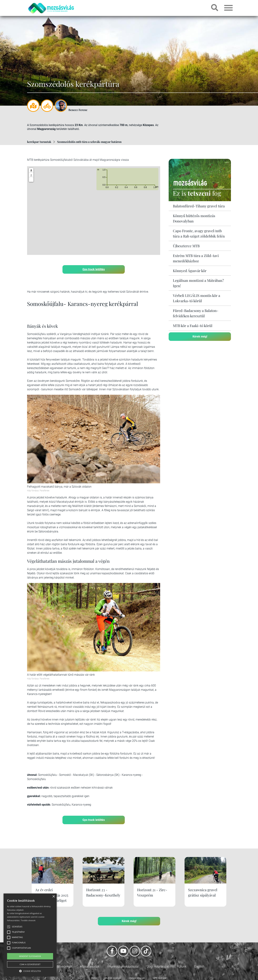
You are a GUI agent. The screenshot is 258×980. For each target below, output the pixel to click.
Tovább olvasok (28, 920)
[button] (31, 180)
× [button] (54, 897)
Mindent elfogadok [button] (30, 956)
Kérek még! (200, 337)
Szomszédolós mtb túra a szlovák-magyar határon (89, 142)
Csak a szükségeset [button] (30, 964)
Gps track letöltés (94, 269)
